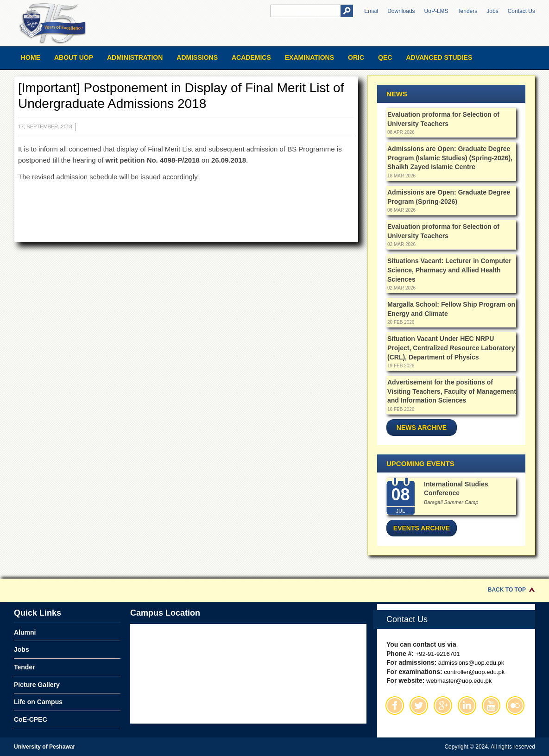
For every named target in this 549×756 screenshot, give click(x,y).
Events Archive (422, 528)
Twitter (419, 706)
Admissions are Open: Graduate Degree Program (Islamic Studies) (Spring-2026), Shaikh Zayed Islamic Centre (450, 158)
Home (31, 57)
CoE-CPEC (31, 719)
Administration (135, 57)
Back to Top (507, 590)
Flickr (515, 706)
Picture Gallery (37, 685)
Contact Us (521, 11)
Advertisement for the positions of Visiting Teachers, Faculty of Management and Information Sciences (452, 391)
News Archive (422, 428)
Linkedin (467, 706)
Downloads (401, 11)
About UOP (74, 57)
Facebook (395, 706)
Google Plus (443, 706)
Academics (251, 57)
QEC (385, 57)
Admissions (197, 57)
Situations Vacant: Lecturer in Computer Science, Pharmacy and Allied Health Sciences (449, 270)
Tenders (468, 11)
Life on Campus (38, 702)
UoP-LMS (436, 11)
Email (371, 11)
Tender (25, 667)
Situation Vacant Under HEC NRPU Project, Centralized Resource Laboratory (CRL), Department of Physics (451, 348)
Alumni (25, 632)
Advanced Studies (439, 57)
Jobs (492, 11)
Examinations (309, 57)
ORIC (356, 57)
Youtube (491, 706)
